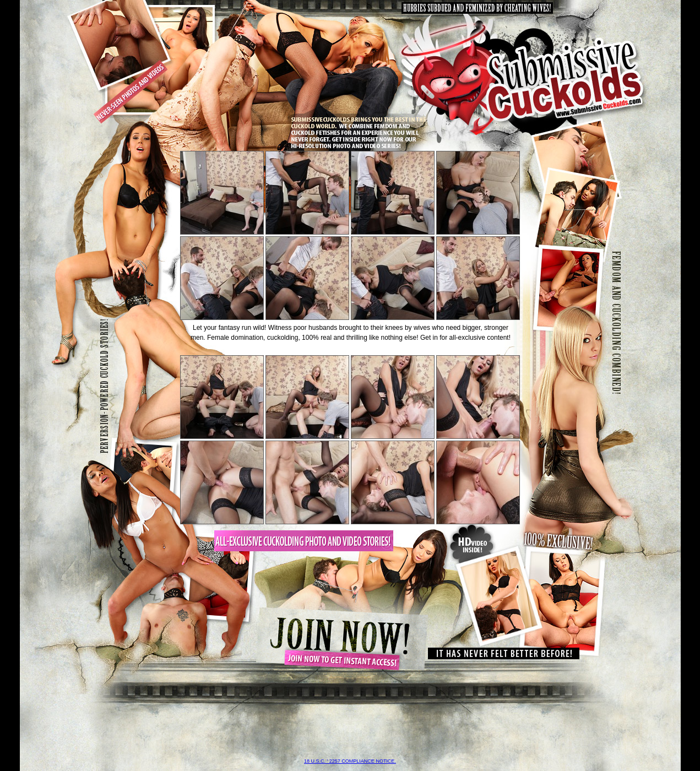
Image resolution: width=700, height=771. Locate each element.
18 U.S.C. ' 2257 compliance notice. (350, 761)
